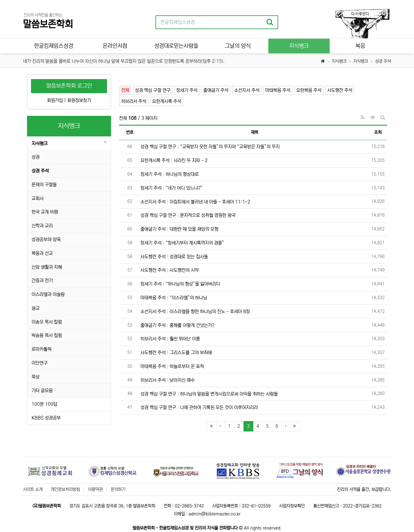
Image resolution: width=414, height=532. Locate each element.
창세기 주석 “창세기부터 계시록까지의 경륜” (182, 243)
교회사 (38, 198)
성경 (36, 157)
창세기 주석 (187, 90)
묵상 (36, 377)
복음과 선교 (42, 253)
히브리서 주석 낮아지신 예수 (168, 380)
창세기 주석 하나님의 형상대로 (170, 174)
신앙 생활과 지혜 (47, 267)
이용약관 (95, 489)
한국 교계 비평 (45, 212)
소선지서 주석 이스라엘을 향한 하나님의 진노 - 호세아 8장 (195, 312)
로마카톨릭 (42, 349)
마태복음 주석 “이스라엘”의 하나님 (174, 298)
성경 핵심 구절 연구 (153, 90)
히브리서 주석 (134, 101)
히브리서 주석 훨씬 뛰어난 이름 (170, 339)
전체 (125, 90)
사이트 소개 (33, 489)
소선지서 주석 (247, 90)
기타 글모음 (42, 391)
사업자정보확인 (292, 506)
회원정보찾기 (79, 100)
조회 (378, 132)
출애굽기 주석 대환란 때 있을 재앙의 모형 (179, 229)
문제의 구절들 (44, 185)
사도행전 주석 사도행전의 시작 (170, 270)
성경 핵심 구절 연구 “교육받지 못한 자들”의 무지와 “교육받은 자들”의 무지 (210, 147)
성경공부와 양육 (46, 239)
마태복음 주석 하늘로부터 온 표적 (172, 366)
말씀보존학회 (48, 24)
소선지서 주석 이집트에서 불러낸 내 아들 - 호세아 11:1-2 (195, 202)
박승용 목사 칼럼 (47, 335)
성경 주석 (383, 61)
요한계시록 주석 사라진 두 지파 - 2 (174, 160)
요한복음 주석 (309, 90)
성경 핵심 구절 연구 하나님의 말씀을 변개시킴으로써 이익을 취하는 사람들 (209, 394)
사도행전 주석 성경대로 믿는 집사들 (174, 257)
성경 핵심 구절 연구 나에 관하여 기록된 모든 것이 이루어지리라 (199, 407)
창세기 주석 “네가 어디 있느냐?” (172, 188)
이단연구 (40, 363)
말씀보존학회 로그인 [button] (69, 86)
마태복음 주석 (278, 90)
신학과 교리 (42, 226)
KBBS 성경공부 (46, 418)
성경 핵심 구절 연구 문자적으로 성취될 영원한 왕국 (188, 215)
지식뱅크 (339, 61)
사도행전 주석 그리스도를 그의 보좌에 (176, 353)
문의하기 (118, 489)
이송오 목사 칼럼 (47, 322)
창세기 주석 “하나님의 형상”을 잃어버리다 (180, 284)
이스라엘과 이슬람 (48, 294)
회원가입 (55, 100)
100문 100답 (44, 404)
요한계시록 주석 (167, 101)
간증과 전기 (42, 281)
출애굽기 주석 (216, 90)
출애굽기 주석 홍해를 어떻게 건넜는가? (177, 325)
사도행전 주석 (340, 90)
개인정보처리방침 (65, 489)
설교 (36, 308)
